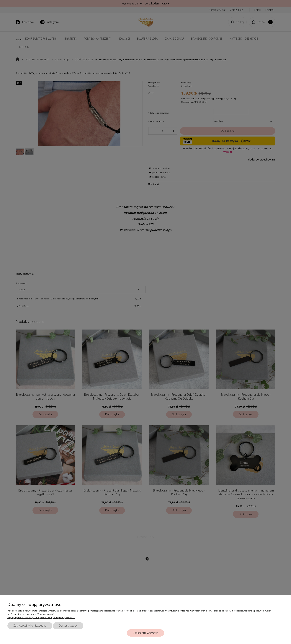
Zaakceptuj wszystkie (145, 633)
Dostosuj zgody (68, 626)
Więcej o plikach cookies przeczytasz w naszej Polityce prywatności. (41, 617)
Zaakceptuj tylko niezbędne (30, 626)
